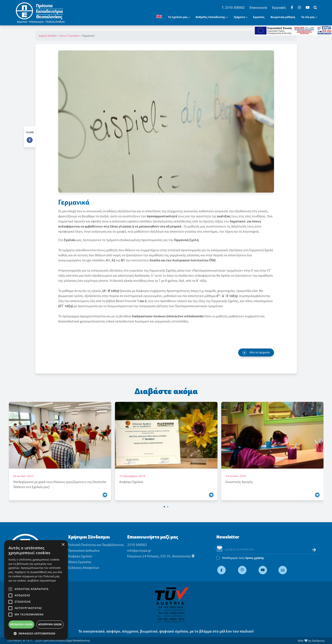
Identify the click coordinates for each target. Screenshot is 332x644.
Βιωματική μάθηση (283, 17)
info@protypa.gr (139, 550)
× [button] (63, 545)
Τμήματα (239, 17)
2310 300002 (137, 545)
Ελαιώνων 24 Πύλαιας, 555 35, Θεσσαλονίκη (161, 556)
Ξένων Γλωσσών (69, 36)
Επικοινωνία (258, 8)
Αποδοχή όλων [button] (21, 624)
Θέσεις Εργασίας (80, 562)
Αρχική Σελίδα (47, 36)
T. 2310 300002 (233, 8)
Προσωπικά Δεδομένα (84, 550)
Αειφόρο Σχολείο (80, 556)
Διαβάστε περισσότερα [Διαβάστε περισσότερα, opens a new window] (42, 581)
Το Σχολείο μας (178, 17)
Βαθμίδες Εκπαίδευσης (210, 17)
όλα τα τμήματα (256, 353)
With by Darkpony (311, 641)
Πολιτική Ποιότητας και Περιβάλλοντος (96, 545)
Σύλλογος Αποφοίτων (84, 568)
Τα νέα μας (308, 17)
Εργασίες (259, 17)
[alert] (36, 590)
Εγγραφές (279, 8)
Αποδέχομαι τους (243, 558)
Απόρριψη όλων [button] (50, 624)
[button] (164, 507)
